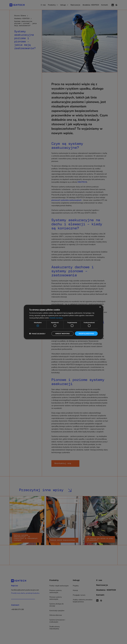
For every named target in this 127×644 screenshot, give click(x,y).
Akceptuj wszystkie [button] (86, 333)
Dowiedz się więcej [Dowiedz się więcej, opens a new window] (56, 318)
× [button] (100, 307)
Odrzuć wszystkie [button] (63, 333)
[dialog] (63, 322)
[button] (37, 334)
